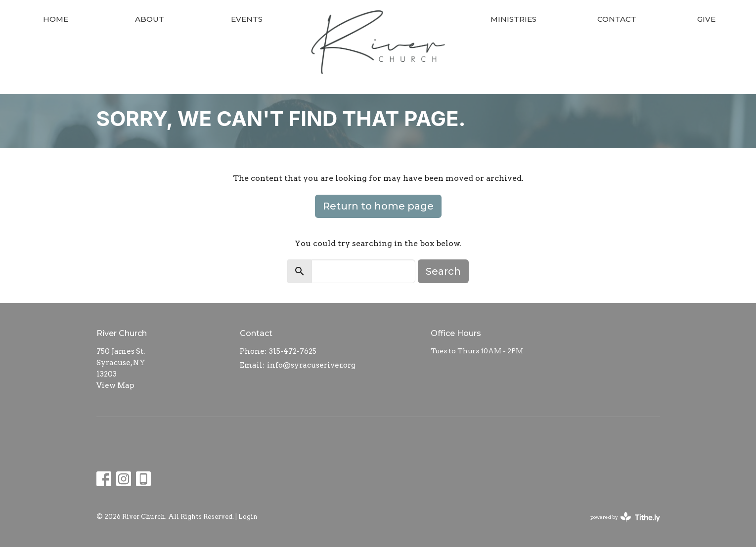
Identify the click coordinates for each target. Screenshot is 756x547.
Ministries (513, 19)
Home (56, 19)
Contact (617, 19)
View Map (115, 385)
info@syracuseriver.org (311, 365)
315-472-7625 (293, 351)
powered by (625, 517)
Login (248, 517)
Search (443, 271)
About (150, 19)
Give (706, 19)
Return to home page (378, 206)
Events (247, 19)
